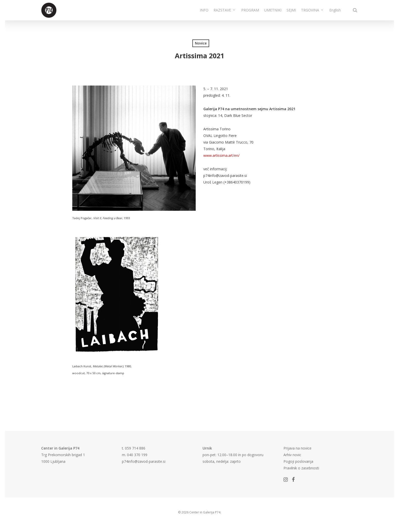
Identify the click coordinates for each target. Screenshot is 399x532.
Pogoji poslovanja (298, 461)
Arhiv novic (292, 455)
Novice (201, 43)
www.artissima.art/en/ (221, 155)
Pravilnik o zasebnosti (301, 468)
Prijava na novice (297, 448)
